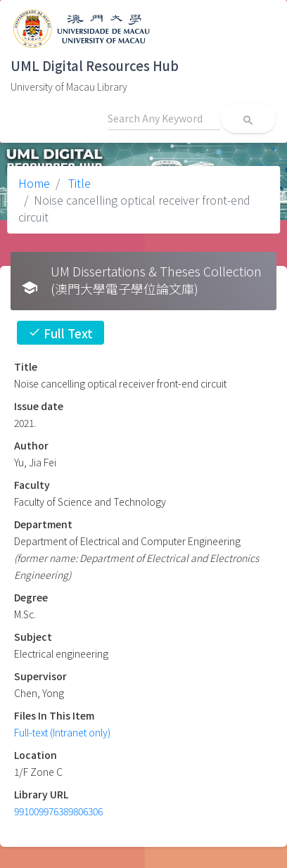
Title (78, 183)
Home (34, 183)
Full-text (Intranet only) (62, 732)
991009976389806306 (58, 811)
